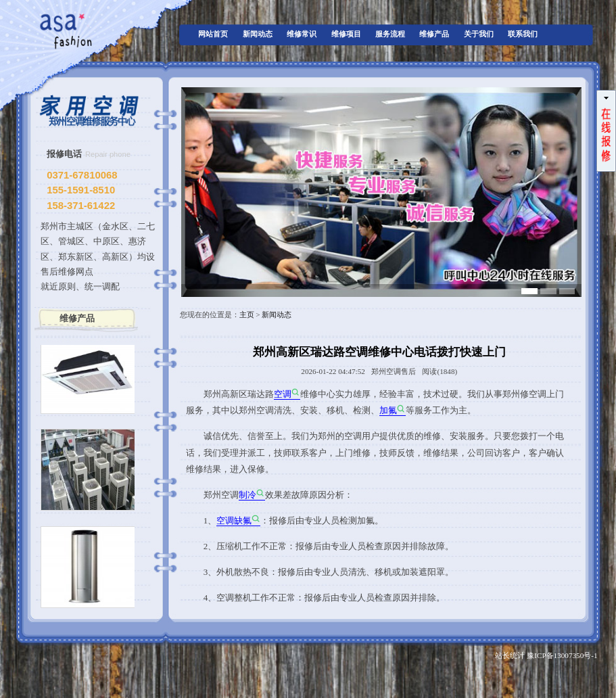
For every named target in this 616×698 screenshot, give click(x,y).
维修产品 (434, 34)
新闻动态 (258, 34)
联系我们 (523, 34)
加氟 (388, 410)
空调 (283, 394)
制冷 (247, 495)
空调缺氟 (234, 520)
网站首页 (213, 34)
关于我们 (479, 34)
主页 (247, 315)
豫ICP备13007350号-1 (562, 655)
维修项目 (346, 34)
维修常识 (302, 34)
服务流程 (390, 34)
